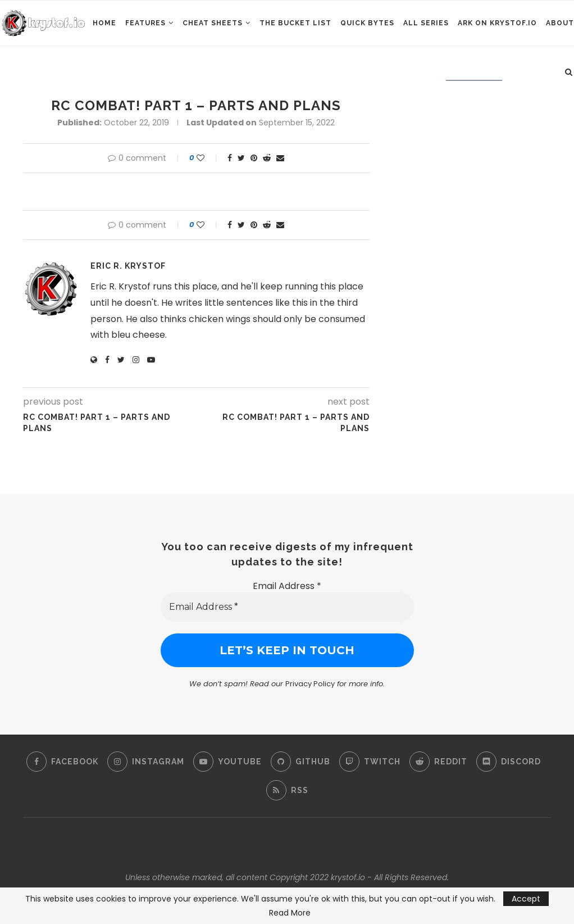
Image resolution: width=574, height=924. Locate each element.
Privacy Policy (310, 684)
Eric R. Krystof (128, 266)
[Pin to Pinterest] (254, 158)
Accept (526, 899)
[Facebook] (62, 762)
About (560, 23)
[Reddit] (438, 762)
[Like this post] (208, 158)
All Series (426, 23)
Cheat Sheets (213, 23)
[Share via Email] (280, 158)
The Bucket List (295, 23)
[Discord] (509, 762)
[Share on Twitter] (241, 158)
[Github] (300, 762)
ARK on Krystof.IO (497, 23)
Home (104, 23)
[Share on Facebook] (230, 158)
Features (145, 23)
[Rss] (287, 790)
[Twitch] (370, 762)
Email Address (287, 586)
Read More (290, 913)
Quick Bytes (367, 23)
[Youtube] (227, 762)
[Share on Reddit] (267, 158)
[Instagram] (146, 762)
